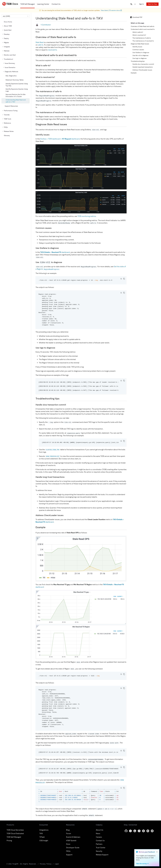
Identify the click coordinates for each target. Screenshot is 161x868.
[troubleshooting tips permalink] (61, 399)
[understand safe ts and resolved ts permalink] (78, 55)
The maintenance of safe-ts (142, 38)
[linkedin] (135, 831)
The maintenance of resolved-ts (143, 41)
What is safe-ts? (138, 32)
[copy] (124, 279)
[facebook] (139, 831)
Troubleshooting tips (138, 61)
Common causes (138, 50)
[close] (157, 852)
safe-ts (41, 45)
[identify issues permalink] (51, 135)
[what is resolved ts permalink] (57, 77)
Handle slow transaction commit (143, 64)
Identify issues (137, 47)
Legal (57, 864)
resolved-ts (52, 50)
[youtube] (152, 831)
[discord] (148, 831)
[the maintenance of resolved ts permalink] (68, 112)
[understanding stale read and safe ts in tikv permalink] (104, 18)
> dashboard (55, 252)
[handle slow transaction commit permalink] (68, 405)
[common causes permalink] (53, 228)
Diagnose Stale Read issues (140, 44)
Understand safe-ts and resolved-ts (143, 29)
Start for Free (152, 4)
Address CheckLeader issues (142, 70)
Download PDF (136, 17)
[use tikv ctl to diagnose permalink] (64, 262)
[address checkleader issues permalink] (65, 515)
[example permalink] (47, 527)
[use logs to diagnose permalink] (57, 348)
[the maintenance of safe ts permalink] (63, 91)
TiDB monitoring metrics (87, 216)
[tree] (15, 79)
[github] (126, 831)
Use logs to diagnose (139, 58)
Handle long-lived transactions (143, 67)
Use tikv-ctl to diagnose (140, 55)
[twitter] (130, 831)
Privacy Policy (46, 864)
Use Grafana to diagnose (141, 52)
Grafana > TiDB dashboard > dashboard (60, 139)
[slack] (143, 831)
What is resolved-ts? (139, 35)
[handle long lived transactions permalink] (66, 477)
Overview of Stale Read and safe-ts (143, 26)
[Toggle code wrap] (121, 279)
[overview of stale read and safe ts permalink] (78, 37)
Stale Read (39, 42)
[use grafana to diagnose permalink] (60, 248)
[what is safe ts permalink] (52, 65)
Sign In (141, 4)
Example (134, 73)
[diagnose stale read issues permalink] (69, 124)
